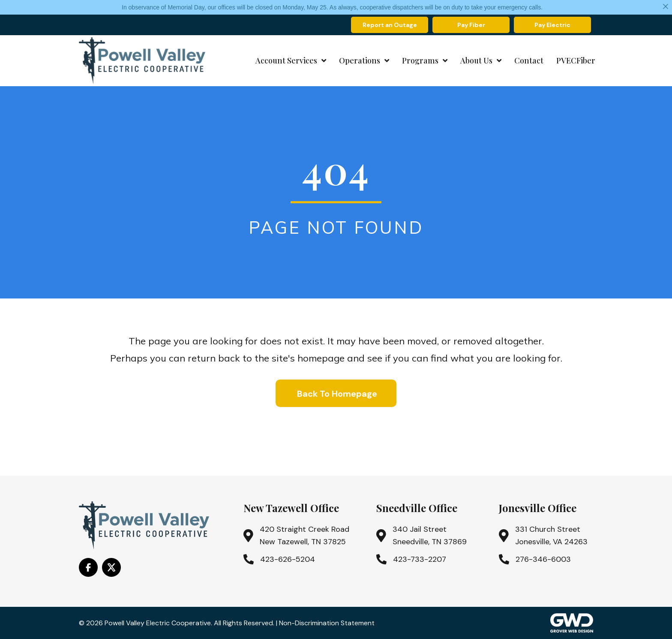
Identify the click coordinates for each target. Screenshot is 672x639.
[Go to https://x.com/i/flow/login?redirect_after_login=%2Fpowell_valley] (111, 567)
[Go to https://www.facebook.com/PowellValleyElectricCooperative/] (88, 567)
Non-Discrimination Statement (327, 623)
